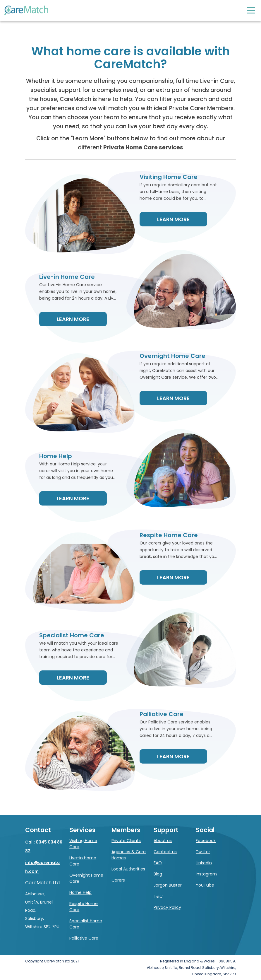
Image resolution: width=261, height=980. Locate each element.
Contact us (165, 852)
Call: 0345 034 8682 (44, 846)
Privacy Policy (167, 907)
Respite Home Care (84, 907)
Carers (118, 880)
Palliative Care (84, 938)
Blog (158, 874)
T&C (158, 896)
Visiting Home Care (83, 844)
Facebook (206, 841)
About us (163, 841)
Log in (239, 10)
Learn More (173, 219)
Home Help (80, 892)
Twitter (203, 852)
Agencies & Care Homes (129, 855)
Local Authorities (128, 869)
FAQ (158, 863)
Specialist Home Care (86, 924)
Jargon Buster (168, 885)
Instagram (206, 874)
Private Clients (126, 841)
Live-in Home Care (83, 861)
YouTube (205, 885)
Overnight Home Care (86, 878)
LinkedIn (204, 863)
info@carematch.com (42, 867)
